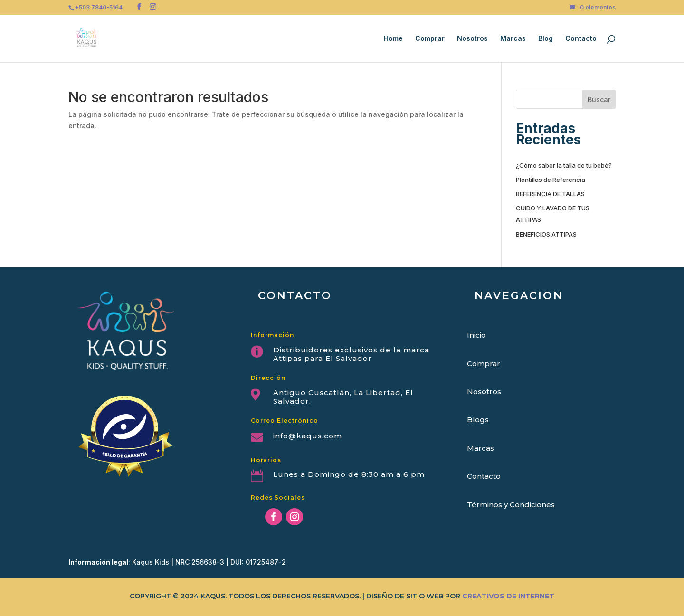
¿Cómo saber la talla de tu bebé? (564, 165)
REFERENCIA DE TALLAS (550, 194)
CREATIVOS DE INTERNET (508, 596)
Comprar (430, 39)
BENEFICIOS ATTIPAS (546, 234)
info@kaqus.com (308, 436)
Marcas (513, 39)
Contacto (581, 39)
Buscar (599, 100)
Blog (546, 39)
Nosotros (472, 39)
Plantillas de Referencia (551, 180)
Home (393, 39)
